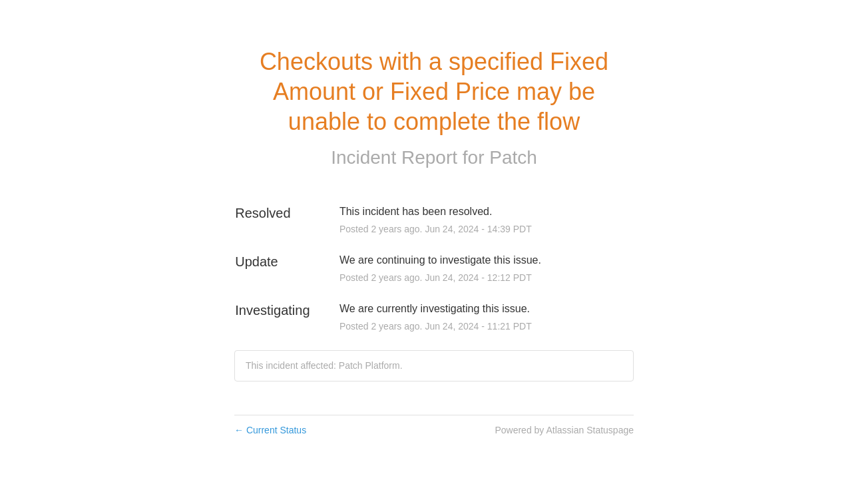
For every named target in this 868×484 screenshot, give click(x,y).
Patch (513, 157)
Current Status (270, 430)
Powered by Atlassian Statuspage (564, 430)
